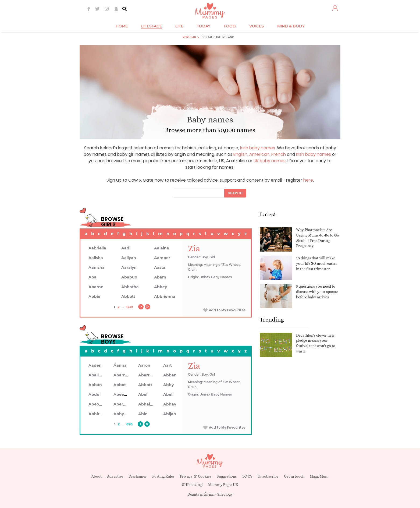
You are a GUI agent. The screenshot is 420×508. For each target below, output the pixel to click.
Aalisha (96, 258)
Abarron (146, 375)
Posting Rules (163, 476)
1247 (130, 307)
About (97, 476)
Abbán (95, 385)
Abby (168, 385)
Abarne (96, 287)
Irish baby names (258, 148)
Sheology (225, 494)
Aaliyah (129, 258)
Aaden (95, 365)
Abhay (170, 404)
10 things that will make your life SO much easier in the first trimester (317, 263)
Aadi (126, 248)
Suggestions (227, 476)
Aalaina (162, 248)
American (259, 154)
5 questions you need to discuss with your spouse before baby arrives (317, 292)
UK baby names (270, 161)
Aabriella (97, 248)
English (240, 154)
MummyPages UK (223, 485)
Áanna (120, 365)
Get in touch (294, 476)
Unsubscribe (268, 476)
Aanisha (97, 267)
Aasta (160, 267)
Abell (168, 394)
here (308, 180)
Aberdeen (123, 404)
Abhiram (97, 414)
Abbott (128, 297)
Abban (170, 375)
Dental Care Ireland (218, 37)
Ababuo (129, 277)
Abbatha (130, 287)
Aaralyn (129, 267)
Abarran (122, 375)
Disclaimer (138, 476)
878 (129, 424)
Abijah (170, 414)
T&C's (247, 476)
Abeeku (121, 394)
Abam (160, 277)
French (279, 154)
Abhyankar (124, 414)
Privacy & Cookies (196, 476)
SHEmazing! (192, 485)
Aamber (162, 258)
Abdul (95, 394)
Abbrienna (165, 297)
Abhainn (147, 404)
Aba (92, 277)
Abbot (120, 385)
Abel (143, 394)
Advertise (115, 476)
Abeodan (98, 404)
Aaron (144, 365)
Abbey (161, 287)
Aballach (97, 375)
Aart (168, 365)
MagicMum (319, 476)
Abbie (94, 297)
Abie (143, 414)
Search (235, 193)
